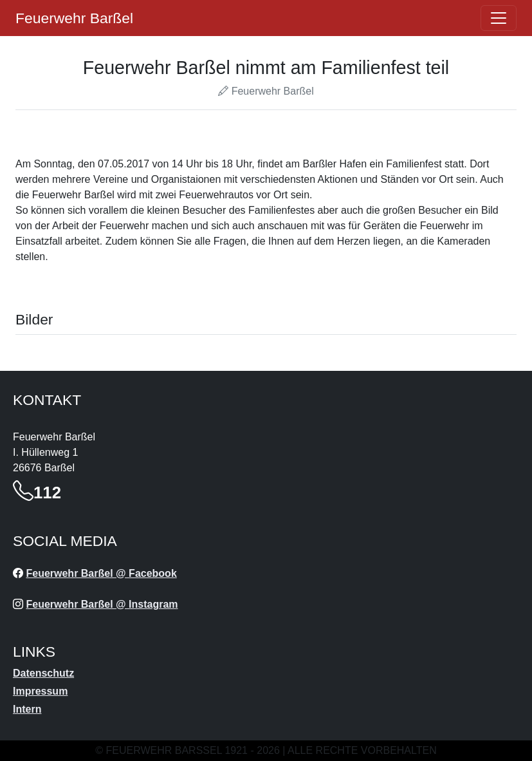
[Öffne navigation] (499, 18)
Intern (27, 709)
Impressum (40, 691)
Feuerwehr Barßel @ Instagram (102, 604)
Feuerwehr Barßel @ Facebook (101, 573)
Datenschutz (43, 673)
